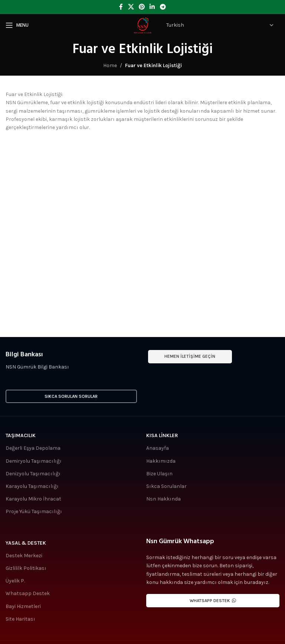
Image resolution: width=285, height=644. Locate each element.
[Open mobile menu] (17, 25)
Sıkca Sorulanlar (166, 486)
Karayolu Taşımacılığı (32, 486)
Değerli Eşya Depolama (33, 448)
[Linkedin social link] (152, 7)
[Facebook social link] (121, 7)
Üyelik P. (15, 581)
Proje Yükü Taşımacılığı (34, 511)
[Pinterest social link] (142, 7)
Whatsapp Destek (28, 593)
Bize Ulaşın (159, 474)
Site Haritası (20, 619)
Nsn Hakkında (163, 499)
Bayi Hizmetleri (23, 606)
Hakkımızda (161, 461)
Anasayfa (158, 448)
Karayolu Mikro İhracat (33, 499)
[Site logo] (142, 25)
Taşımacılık (21, 435)
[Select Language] (220, 25)
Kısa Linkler (162, 435)
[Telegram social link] (163, 7)
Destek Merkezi (24, 556)
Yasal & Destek (26, 543)
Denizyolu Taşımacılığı (33, 474)
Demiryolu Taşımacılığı (34, 461)
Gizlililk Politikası (26, 568)
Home (110, 65)
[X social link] (131, 7)
